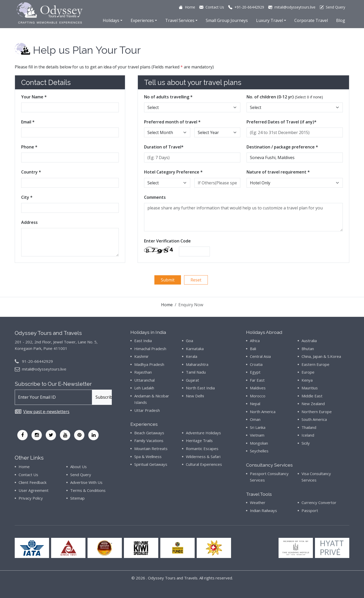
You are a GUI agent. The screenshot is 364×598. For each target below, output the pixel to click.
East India (143, 341)
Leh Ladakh (144, 388)
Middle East (312, 396)
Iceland (308, 435)
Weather (258, 502)
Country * (31, 172)
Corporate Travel (311, 20)
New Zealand (313, 404)
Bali (253, 349)
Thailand (309, 427)
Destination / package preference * (282, 147)
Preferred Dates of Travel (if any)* (282, 122)
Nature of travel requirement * (278, 172)
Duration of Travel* (164, 147)
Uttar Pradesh (147, 410)
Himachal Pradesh (150, 349)
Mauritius (310, 388)
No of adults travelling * (168, 97)
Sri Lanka (258, 427)
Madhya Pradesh (149, 364)
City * (27, 197)
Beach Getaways (149, 433)
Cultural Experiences (204, 464)
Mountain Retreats (151, 448)
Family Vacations (149, 440)
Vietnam (257, 435)
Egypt (255, 372)
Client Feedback (33, 482)
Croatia (256, 364)
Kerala (192, 356)
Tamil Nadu (196, 372)
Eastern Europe (315, 364)
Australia (309, 341)
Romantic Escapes (202, 448)
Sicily (306, 443)
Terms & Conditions (88, 490)
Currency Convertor (319, 502)
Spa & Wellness (148, 457)
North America (263, 412)
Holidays (111, 20)
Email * (28, 122)
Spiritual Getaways (151, 464)
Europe (308, 372)
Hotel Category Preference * (173, 172)
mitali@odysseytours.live (44, 369)
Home (167, 305)
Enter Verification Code (167, 241)
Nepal (255, 404)
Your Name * (34, 97)
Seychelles (259, 451)
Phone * (29, 147)
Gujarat (192, 380)
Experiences (142, 20)
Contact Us (28, 475)
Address (29, 222)
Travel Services (180, 20)
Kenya (307, 380)
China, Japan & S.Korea (321, 356)
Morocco (258, 396)
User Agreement (34, 490)
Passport (310, 510)
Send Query (81, 475)
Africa (255, 341)
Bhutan (308, 349)
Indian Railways (263, 510)
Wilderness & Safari (203, 457)
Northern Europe (317, 412)
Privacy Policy (31, 498)
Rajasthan (143, 372)
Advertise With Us (86, 482)
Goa (189, 341)
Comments (155, 197)
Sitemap (77, 498)
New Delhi (195, 396)
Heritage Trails (199, 440)
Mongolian (259, 443)
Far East (257, 380)
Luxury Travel (270, 20)
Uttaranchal (144, 380)
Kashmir (141, 356)
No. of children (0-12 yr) (285, 97)
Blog (341, 20)
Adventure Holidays (203, 433)
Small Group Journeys (227, 20)
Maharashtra (197, 364)
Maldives (258, 388)
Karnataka (195, 349)
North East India (200, 388)
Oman (255, 419)
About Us (78, 467)
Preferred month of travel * (172, 122)
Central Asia (260, 356)
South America (314, 419)
